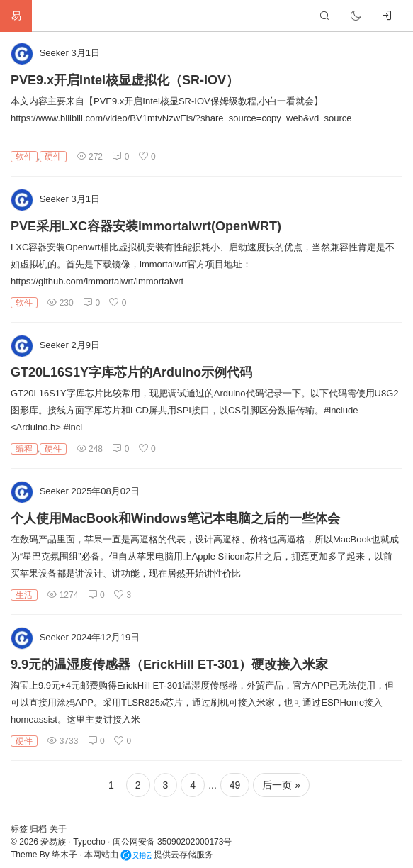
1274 (62, 595)
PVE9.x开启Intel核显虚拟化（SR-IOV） (125, 80)
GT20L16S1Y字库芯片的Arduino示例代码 (131, 372)
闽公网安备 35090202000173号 (172, 842)
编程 (24, 449)
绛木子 (64, 855)
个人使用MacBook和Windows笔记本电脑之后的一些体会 (175, 518)
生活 (24, 595)
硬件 (53, 157)
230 (60, 303)
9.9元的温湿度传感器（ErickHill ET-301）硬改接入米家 (169, 664)
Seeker (54, 53)
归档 (39, 829)
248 (90, 449)
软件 (24, 157)
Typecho (89, 842)
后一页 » (281, 785)
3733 (62, 741)
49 (235, 785)
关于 (58, 829)
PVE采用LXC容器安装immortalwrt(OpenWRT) (146, 226)
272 (90, 157)
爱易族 (53, 842)
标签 (20, 829)
